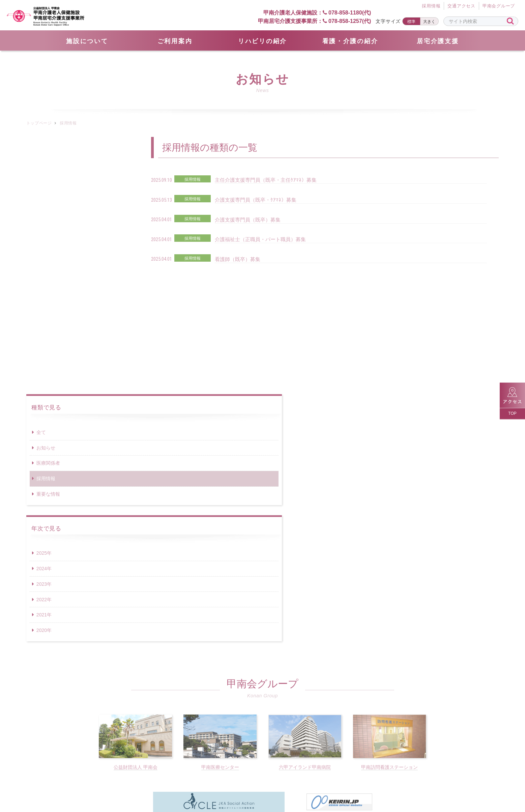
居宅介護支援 (438, 41)
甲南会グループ (499, 6)
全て (41, 175)
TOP (512, 413)
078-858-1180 (186, 697)
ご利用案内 (175, 41)
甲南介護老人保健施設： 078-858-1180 (312, 12)
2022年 (44, 342)
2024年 (44, 311)
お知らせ (46, 191)
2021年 (44, 357)
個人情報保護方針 (280, 779)
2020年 (44, 373)
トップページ (39, 123)
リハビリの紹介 (262, 41)
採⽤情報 (431, 6)
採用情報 (46, 221)
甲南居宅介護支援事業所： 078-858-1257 (314, 21)
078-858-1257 (339, 697)
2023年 (44, 327)
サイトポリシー (338, 779)
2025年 (44, 296)
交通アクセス (461, 6)
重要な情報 (48, 237)
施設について (87, 41)
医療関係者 (48, 206)
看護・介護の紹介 (350, 41)
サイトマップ (185, 779)
